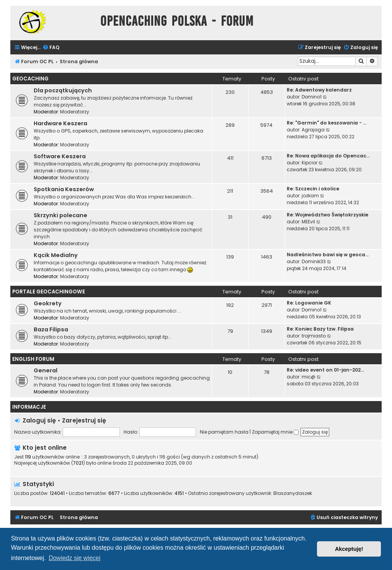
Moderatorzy (75, 112)
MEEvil (308, 222)
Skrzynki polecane (60, 215)
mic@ (309, 377)
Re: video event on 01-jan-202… (325, 370)
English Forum (33, 359)
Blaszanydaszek (293, 493)
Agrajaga (313, 130)
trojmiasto (314, 336)
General (46, 370)
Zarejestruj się (84, 420)
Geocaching (30, 79)
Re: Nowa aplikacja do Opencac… (328, 156)
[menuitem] (51, 48)
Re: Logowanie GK (309, 303)
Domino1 (312, 97)
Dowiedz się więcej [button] (74, 558)
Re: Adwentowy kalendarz (319, 90)
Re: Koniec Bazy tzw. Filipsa (320, 329)
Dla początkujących (63, 90)
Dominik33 (314, 261)
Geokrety (48, 303)
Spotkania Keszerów (64, 189)
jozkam (310, 196)
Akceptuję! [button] (349, 549)
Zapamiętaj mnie (275, 432)
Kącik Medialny (56, 255)
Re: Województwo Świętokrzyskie (327, 215)
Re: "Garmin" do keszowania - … (327, 123)
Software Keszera (60, 156)
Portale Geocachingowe (49, 292)
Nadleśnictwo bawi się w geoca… (328, 255)
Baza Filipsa (51, 329)
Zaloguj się (39, 420)
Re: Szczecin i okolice (313, 189)
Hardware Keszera (60, 123)
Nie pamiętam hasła (224, 432)
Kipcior (310, 163)
